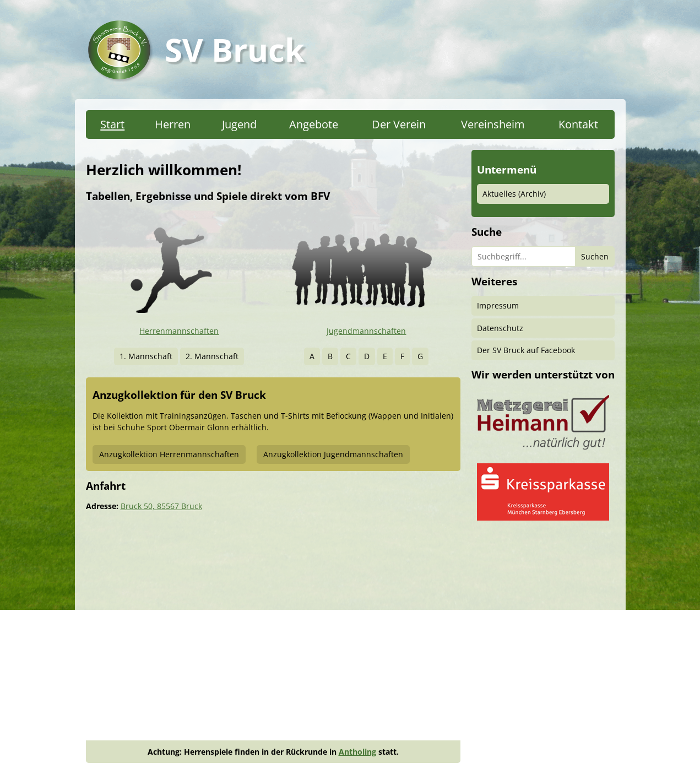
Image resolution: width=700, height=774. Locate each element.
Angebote (314, 124)
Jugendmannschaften (366, 331)
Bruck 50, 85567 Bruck (161, 506)
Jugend (239, 124)
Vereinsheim (493, 124)
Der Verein (399, 124)
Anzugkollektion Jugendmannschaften (333, 454)
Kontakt (578, 124)
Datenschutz (500, 328)
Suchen (595, 256)
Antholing (357, 752)
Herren (173, 124)
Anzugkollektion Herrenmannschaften (169, 454)
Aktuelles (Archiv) (514, 194)
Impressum (498, 305)
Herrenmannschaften (179, 331)
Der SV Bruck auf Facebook (526, 350)
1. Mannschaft (146, 356)
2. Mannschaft (212, 356)
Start (112, 124)
